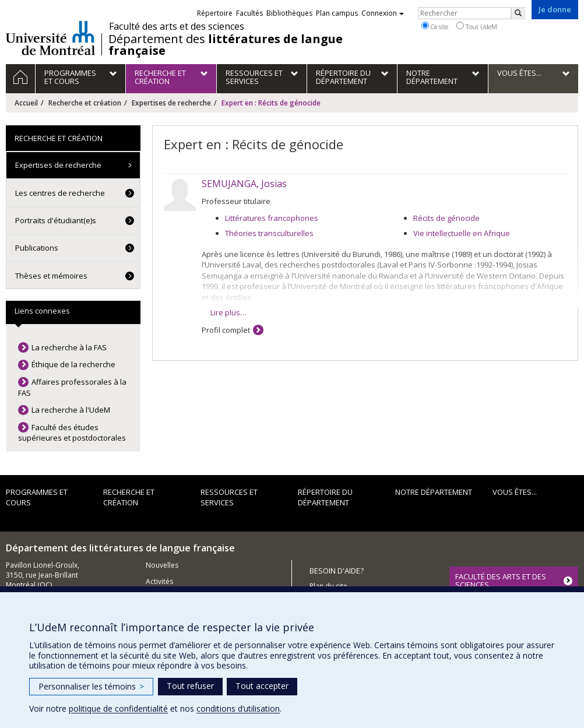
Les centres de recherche (60, 193)
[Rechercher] (518, 13)
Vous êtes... (515, 492)
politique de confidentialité (118, 708)
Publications (37, 248)
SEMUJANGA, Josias (244, 184)
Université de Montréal (50, 38)
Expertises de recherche (171, 103)
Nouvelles (162, 565)
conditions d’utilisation (238, 708)
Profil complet (226, 330)
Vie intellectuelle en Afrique (462, 233)
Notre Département (434, 492)
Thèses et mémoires (51, 276)
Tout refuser (190, 686)
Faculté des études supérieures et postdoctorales (72, 433)
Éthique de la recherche (73, 364)
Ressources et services (229, 497)
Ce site (435, 26)
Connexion (383, 13)
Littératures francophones (272, 218)
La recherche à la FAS (69, 347)
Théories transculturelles (269, 233)
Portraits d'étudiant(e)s (56, 220)
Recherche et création (85, 103)
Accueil (26, 103)
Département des (226, 45)
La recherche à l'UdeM (71, 410)
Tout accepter (262, 686)
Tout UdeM (477, 26)
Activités (159, 581)
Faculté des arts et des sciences (177, 26)
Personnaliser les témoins (91, 686)
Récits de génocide (446, 218)
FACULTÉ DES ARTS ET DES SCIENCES (501, 581)
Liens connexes (42, 311)
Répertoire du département (325, 497)
